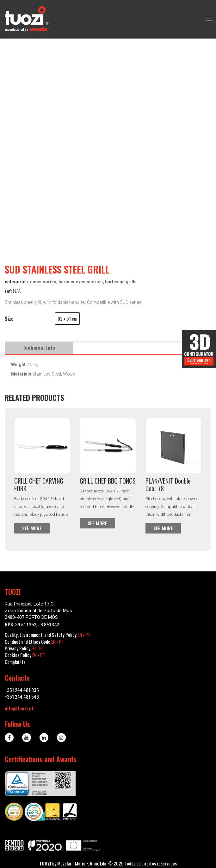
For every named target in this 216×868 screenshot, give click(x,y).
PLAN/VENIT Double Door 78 (168, 485)
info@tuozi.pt (19, 708)
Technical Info (39, 347)
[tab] (39, 348)
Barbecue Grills (121, 282)
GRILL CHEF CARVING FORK (39, 485)
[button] (67, 319)
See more (32, 528)
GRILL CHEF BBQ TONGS (108, 481)
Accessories (43, 282)
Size (9, 319)
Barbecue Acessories (81, 282)
